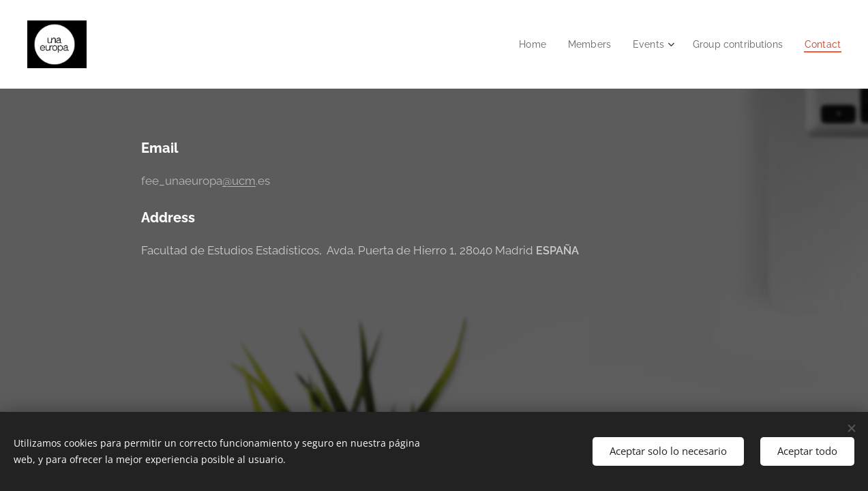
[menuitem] (521, 44)
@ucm (238, 181)
